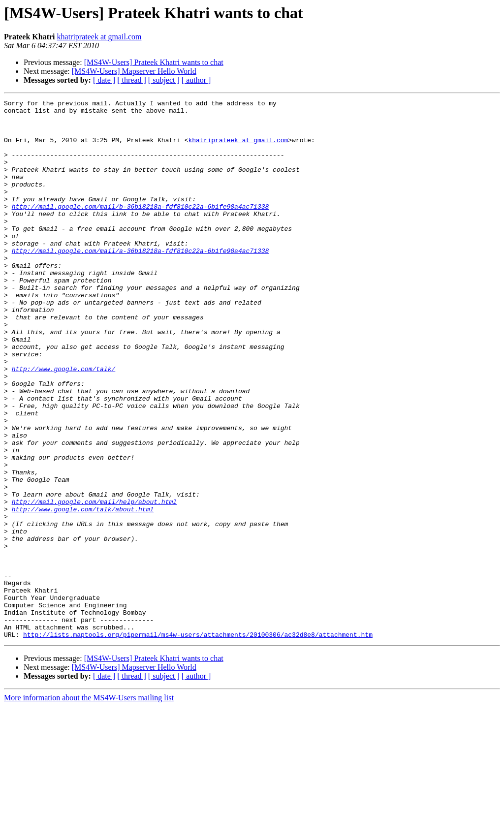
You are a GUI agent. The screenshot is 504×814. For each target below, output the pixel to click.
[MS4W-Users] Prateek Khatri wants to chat (154, 62)
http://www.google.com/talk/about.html (83, 592)
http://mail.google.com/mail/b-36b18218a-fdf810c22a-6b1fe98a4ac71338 (141, 228)
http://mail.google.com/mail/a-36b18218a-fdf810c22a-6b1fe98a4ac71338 (141, 282)
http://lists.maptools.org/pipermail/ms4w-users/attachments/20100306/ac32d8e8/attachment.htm (198, 742)
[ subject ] (164, 80)
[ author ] (196, 80)
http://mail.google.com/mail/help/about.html (94, 583)
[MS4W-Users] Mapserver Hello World (134, 71)
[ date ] (104, 80)
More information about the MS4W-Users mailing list (89, 805)
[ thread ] (132, 80)
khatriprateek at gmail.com (99, 37)
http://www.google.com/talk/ (64, 423)
